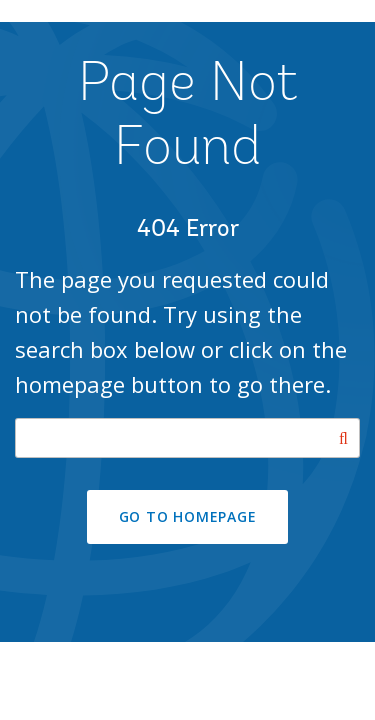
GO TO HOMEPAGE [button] (188, 516)
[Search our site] (187, 438)
